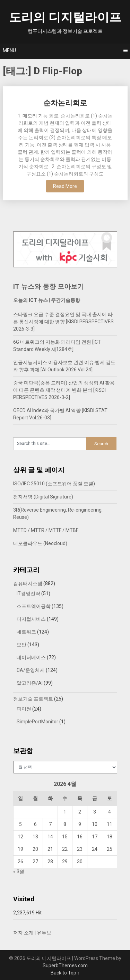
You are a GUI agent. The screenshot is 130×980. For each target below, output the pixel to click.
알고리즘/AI (30, 683)
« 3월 (19, 872)
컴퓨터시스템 (28, 583)
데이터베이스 (31, 657)
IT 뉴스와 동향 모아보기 (49, 287)
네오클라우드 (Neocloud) (40, 543)
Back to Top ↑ (65, 973)
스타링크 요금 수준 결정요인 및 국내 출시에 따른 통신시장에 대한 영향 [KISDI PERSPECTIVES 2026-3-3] (63, 322)
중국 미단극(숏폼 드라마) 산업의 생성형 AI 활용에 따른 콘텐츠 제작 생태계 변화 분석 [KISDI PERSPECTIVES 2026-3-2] (64, 390)
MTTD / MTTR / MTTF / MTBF (46, 530)
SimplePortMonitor (37, 722)
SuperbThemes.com (65, 965)
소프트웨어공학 (34, 606)
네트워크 (26, 632)
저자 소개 (23, 933)
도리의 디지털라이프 (65, 17)
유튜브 (44, 933)
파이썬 (24, 709)
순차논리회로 (65, 103)
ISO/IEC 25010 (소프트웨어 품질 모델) (54, 484)
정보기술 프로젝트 (33, 699)
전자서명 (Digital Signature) (43, 497)
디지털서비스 (31, 619)
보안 (21, 645)
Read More (65, 186)
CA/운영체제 (31, 670)
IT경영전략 (28, 593)
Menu (9, 50)
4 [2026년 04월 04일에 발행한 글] (110, 812)
